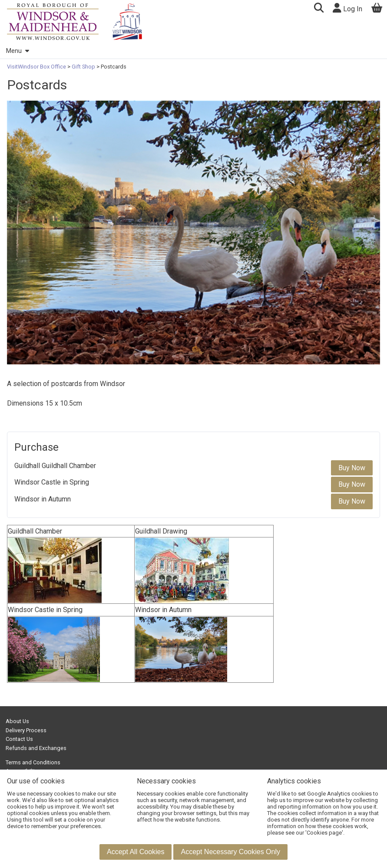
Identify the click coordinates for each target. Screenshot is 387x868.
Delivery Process (26, 730)
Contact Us (19, 739)
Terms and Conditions (33, 762)
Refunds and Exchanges (36, 748)
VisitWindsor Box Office (37, 67)
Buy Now (352, 468)
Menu (17, 51)
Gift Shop (83, 67)
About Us (17, 721)
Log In (347, 8)
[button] (319, 9)
